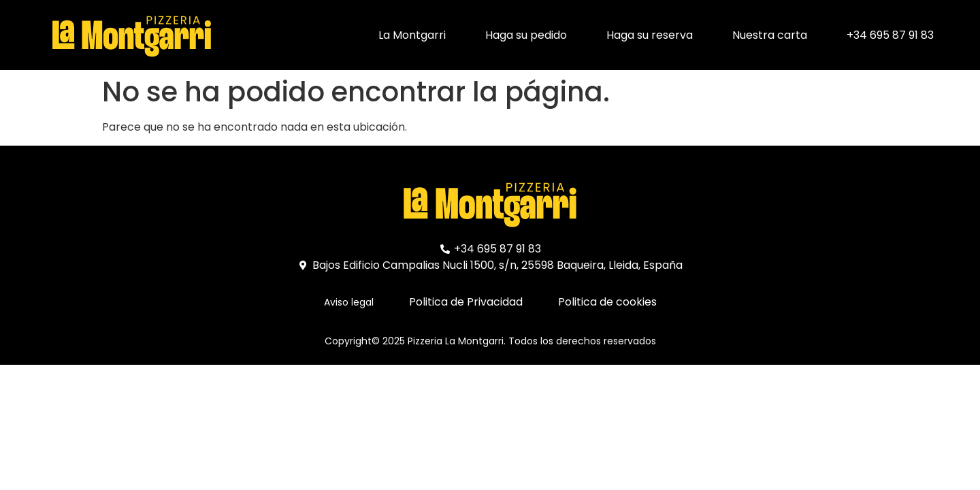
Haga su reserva (650, 35)
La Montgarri (412, 35)
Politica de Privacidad (466, 302)
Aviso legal (349, 302)
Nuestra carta (770, 35)
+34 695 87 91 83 (890, 35)
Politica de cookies (607, 302)
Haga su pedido (526, 35)
